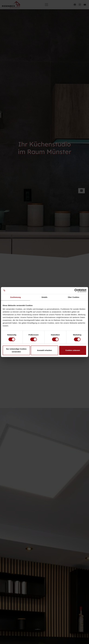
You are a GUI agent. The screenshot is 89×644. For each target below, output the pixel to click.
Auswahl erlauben (44, 350)
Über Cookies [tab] (74, 297)
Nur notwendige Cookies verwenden (16, 350)
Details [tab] (44, 297)
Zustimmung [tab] (15, 297)
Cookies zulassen (73, 350)
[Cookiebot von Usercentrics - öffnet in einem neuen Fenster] (76, 291)
